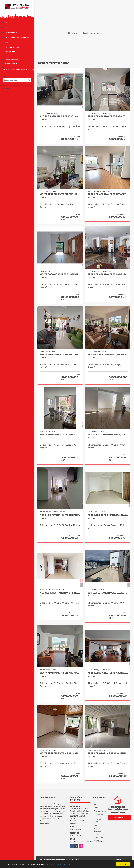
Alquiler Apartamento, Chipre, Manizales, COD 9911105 (60, 593)
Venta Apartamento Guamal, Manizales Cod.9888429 (60, 355)
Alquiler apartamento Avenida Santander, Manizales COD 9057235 (108, 673)
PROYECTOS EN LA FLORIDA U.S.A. (16, 37)
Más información (64, 865)
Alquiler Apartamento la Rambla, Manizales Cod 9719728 (108, 274)
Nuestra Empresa (11, 47)
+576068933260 (12, 60)
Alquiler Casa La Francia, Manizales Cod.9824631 (108, 753)
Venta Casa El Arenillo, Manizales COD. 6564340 (108, 355)
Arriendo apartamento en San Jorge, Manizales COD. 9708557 (60, 515)
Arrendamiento (10, 32)
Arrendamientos (100, 811)
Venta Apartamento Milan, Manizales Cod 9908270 (60, 753)
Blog (6, 42)
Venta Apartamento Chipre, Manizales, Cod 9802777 (60, 673)
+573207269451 (11, 63)
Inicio (6, 23)
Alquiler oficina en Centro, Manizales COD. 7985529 (60, 116)
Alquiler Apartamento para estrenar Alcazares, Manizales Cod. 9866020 (108, 116)
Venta (6, 28)
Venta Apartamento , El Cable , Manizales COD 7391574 (108, 593)
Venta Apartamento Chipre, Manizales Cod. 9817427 (60, 194)
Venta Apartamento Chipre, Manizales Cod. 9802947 (108, 435)
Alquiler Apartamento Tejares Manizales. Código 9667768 (108, 194)
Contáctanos (9, 52)
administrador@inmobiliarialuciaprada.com (19, 70)
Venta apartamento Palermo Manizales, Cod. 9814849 (60, 435)
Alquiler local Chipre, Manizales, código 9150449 (108, 515)
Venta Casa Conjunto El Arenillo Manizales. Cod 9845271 (60, 274)
